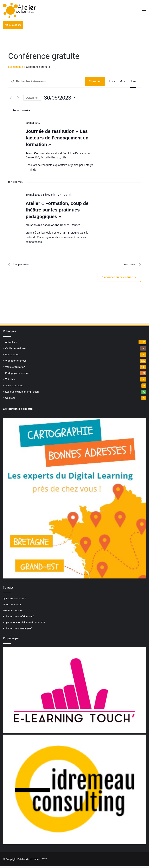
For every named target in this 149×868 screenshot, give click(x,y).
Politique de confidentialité (19, 618)
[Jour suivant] (18, 98)
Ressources (12, 356)
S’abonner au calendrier (117, 279)
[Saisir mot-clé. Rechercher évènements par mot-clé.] (47, 81)
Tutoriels (10, 381)
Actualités (11, 344)
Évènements (16, 67)
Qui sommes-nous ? (15, 600)
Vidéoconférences (16, 362)
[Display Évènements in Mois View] (123, 81)
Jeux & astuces (14, 387)
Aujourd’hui (32, 98)
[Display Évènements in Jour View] (133, 81)
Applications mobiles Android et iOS (24, 624)
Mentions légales (13, 612)
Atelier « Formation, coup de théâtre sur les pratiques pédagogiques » (57, 210)
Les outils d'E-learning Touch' (22, 393)
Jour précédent (21, 265)
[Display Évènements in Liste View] (112, 81)
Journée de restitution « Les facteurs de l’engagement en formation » (57, 138)
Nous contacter (12, 606)
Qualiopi (10, 399)
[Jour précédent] (10, 98)
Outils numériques (16, 350)
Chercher (95, 81)
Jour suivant (130, 265)
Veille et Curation (15, 368)
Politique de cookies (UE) (18, 630)
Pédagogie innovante (18, 375)
